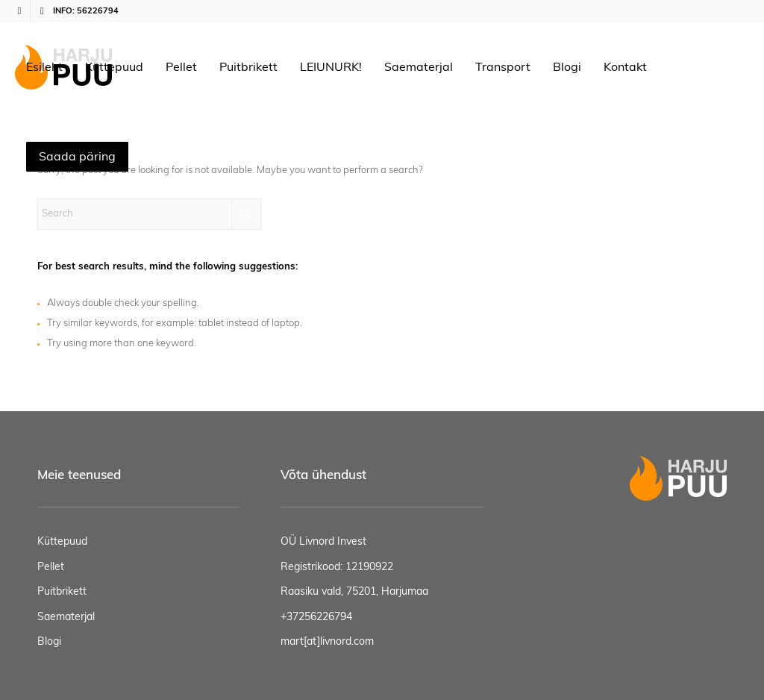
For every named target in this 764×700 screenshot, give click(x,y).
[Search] (149, 214)
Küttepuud (62, 542)
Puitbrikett (62, 592)
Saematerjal (66, 617)
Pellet (51, 567)
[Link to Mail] (42, 11)
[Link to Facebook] (19, 11)
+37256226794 (316, 617)
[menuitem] (44, 67)
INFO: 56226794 (86, 11)
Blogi (49, 642)
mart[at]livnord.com (327, 642)
